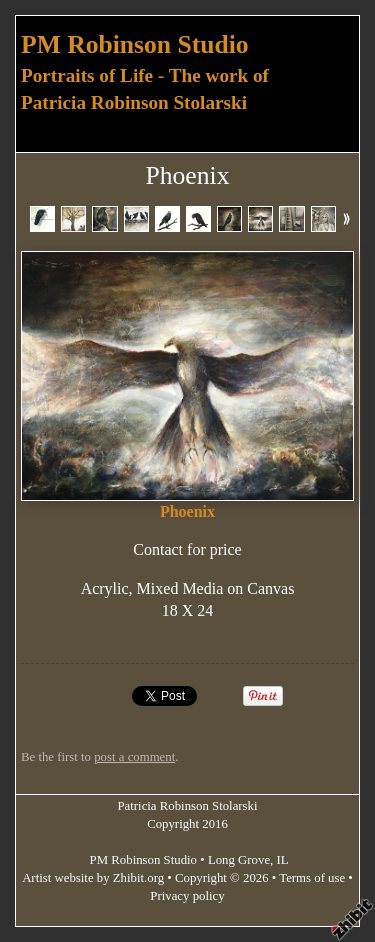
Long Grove (239, 860)
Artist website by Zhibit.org (93, 878)
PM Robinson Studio (135, 44)
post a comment (134, 757)
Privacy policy (187, 896)
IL (283, 860)
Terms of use (312, 878)
